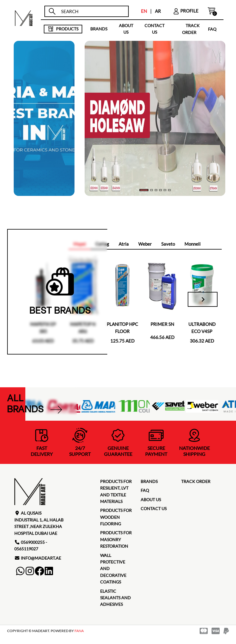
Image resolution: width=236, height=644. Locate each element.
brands (99, 29)
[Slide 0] (144, 190)
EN (144, 11)
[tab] (124, 244)
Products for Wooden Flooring (116, 517)
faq (212, 29)
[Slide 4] (165, 190)
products (63, 29)
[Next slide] (203, 299)
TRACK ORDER (196, 481)
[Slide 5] (169, 190)
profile (186, 11)
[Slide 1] (152, 190)
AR (158, 11)
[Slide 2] (156, 190)
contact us (155, 29)
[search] (92, 11)
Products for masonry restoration (116, 539)
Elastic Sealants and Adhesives (115, 598)
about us (126, 29)
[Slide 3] (160, 190)
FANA (79, 631)
